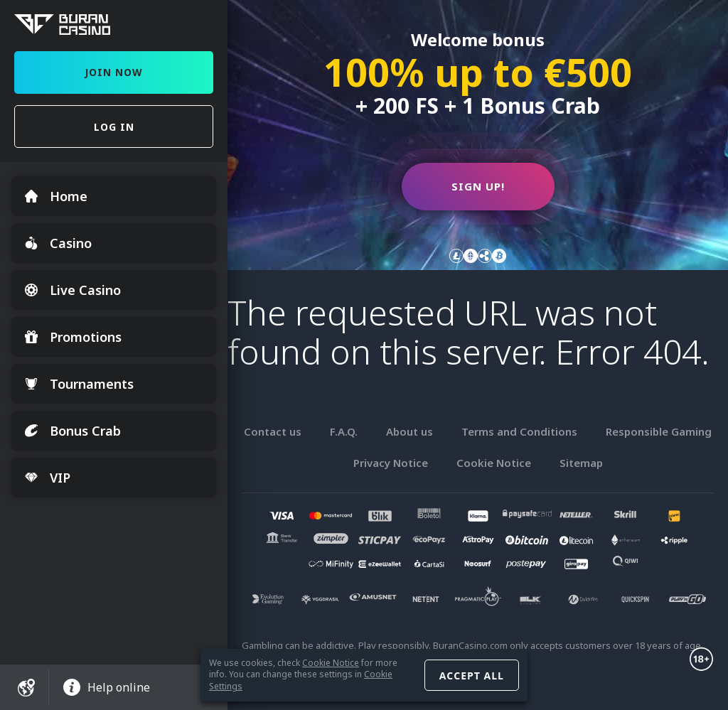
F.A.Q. (344, 431)
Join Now (114, 72)
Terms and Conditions (519, 431)
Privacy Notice (391, 463)
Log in (114, 127)
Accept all (472, 676)
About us (409, 431)
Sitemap (581, 463)
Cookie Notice (331, 663)
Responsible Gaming (659, 431)
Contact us (273, 431)
